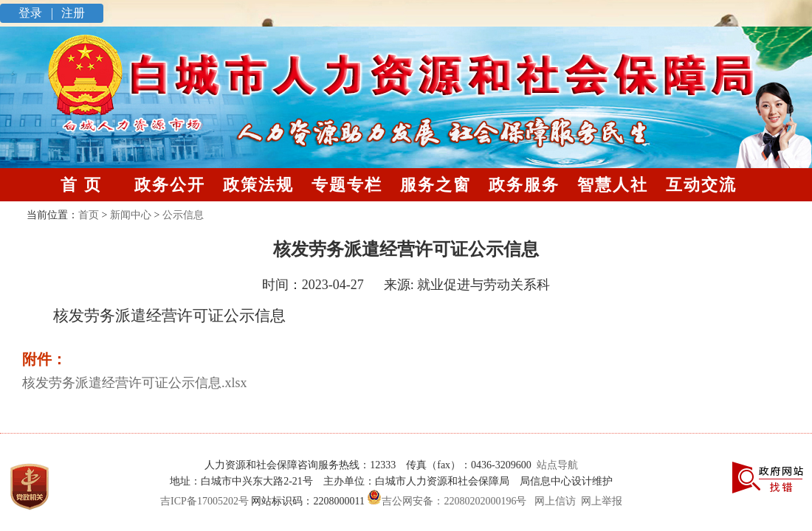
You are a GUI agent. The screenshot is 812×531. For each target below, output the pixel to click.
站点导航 (555, 465)
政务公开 (170, 185)
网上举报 (602, 501)
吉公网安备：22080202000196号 (446, 501)
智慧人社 (613, 185)
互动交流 (701, 185)
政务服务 (524, 185)
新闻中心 (131, 215)
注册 (72, 13)
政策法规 (258, 185)
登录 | (37, 13)
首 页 (81, 185)
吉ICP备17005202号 (204, 501)
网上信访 (555, 501)
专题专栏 (347, 185)
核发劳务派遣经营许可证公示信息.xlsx (135, 383)
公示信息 (183, 215)
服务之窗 (436, 185)
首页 (89, 215)
